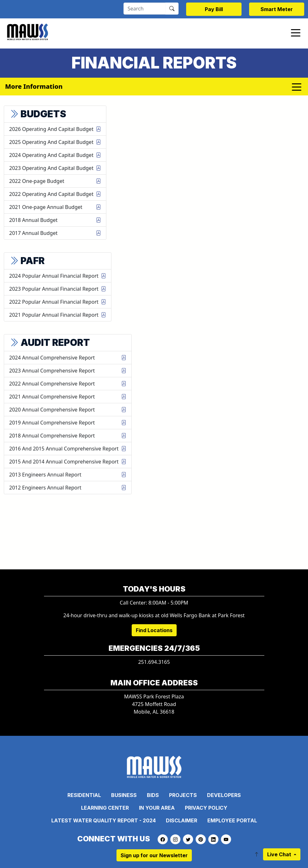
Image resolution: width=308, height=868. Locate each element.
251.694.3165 (154, 662)
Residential (84, 795)
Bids (153, 795)
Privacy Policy (206, 808)
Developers (224, 795)
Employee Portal (232, 820)
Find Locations (154, 630)
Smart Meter (277, 9)
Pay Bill (214, 9)
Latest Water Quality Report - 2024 (104, 820)
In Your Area (157, 808)
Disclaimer (182, 820)
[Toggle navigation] (296, 32)
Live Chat (280, 854)
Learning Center (105, 808)
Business (124, 795)
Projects (183, 795)
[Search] (145, 9)
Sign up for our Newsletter (154, 855)
